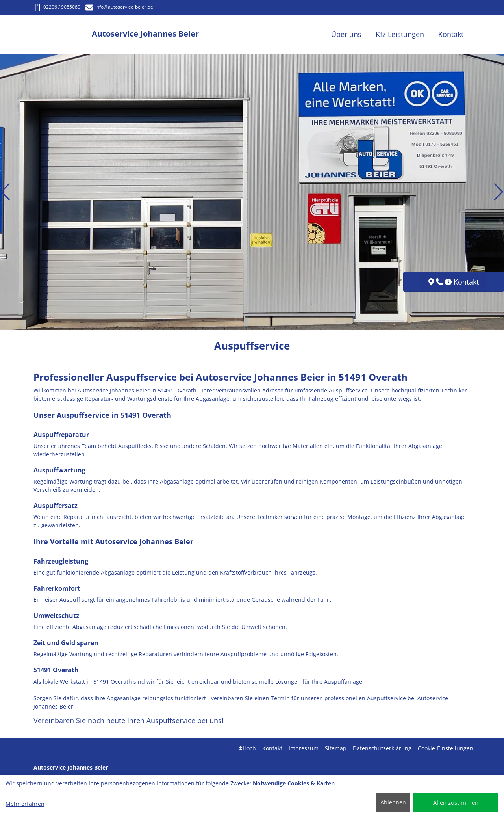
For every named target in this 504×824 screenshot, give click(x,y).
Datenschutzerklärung (382, 748)
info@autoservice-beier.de (119, 7)
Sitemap (336, 748)
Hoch (247, 748)
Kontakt (272, 748)
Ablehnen (393, 802)
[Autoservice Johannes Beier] (63, 34)
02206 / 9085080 (57, 7)
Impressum (304, 748)
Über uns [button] (346, 34)
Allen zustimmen (456, 802)
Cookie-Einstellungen (446, 748)
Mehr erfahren (25, 804)
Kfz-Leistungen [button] (400, 34)
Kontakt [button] (451, 34)
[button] (5, 192)
